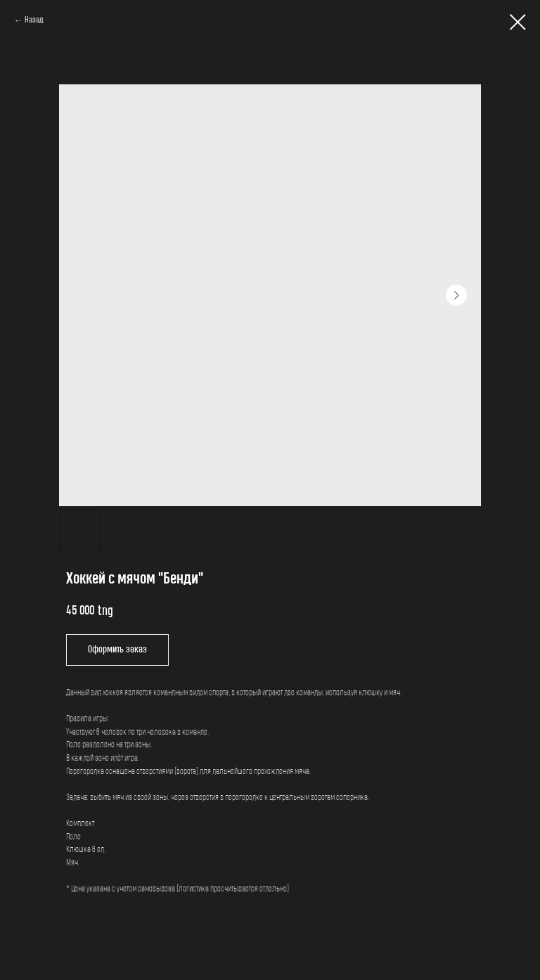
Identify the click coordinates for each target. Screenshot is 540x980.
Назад (34, 20)
